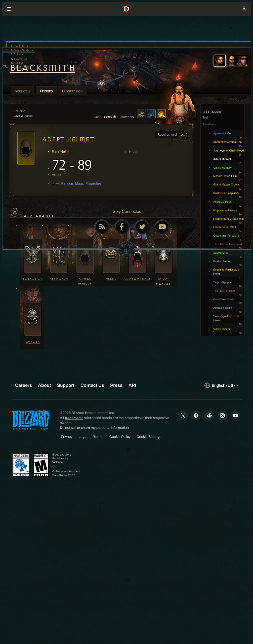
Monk (111, 279)
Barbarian (33, 279)
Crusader (59, 279)
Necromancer (138, 279)
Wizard (33, 342)
